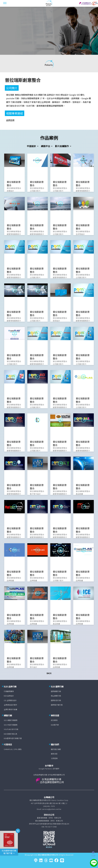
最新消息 (54, 754)
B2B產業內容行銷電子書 (13, 738)
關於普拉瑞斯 (56, 749)
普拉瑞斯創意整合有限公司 (48, 855)
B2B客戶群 (55, 725)
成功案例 (54, 720)
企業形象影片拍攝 (10, 709)
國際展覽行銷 (56, 691)
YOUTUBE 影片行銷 (11, 729)
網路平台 (46, 146)
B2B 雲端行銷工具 (10, 734)
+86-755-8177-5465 (49, 827)
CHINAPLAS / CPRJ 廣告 (13, 749)
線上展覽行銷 (56, 696)
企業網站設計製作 (10, 705)
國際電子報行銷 (57, 705)
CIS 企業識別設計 (10, 700)
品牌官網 (10, 120)
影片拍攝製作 (62, 146)
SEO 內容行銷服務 (11, 725)
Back (49, 673)
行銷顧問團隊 (9, 691)
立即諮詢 (54, 758)
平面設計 (32, 146)
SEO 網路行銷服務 (11, 720)
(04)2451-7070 (49, 806)
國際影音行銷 (56, 700)
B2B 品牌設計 (9, 696)
